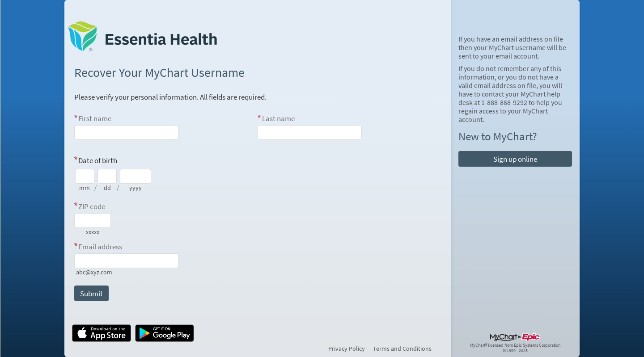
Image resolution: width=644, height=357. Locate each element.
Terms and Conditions (402, 349)
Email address (100, 247)
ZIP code (92, 206)
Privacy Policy (347, 349)
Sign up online (515, 159)
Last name (278, 118)
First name (95, 118)
